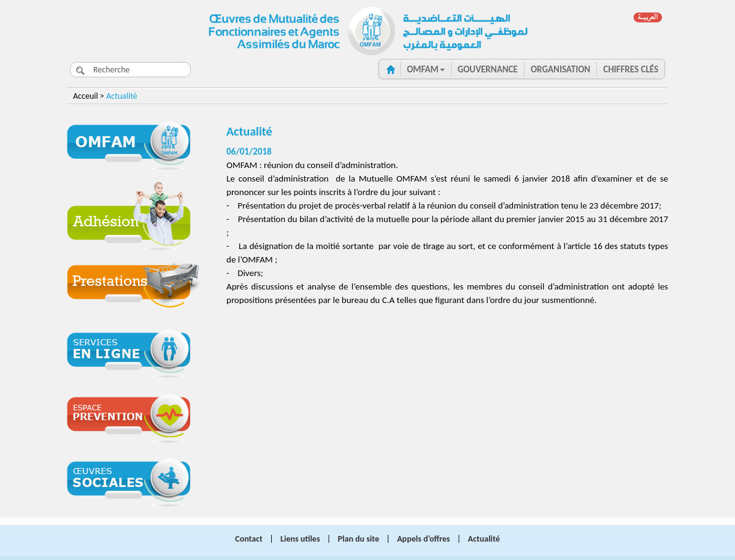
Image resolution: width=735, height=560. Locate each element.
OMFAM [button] (426, 69)
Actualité (484, 539)
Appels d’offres (423, 539)
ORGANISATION (560, 69)
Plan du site (359, 539)
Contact (249, 539)
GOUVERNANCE (488, 69)
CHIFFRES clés (631, 69)
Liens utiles (300, 539)
